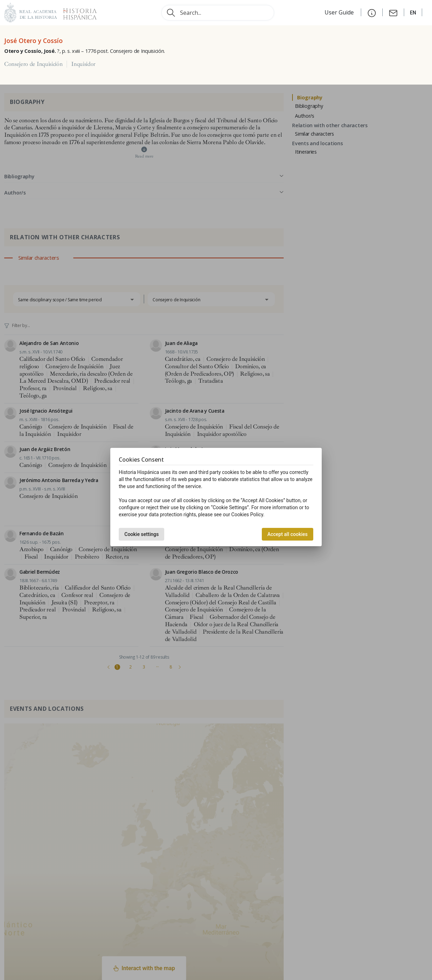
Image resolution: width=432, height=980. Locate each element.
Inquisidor (83, 64)
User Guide (340, 12)
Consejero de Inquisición (33, 64)
